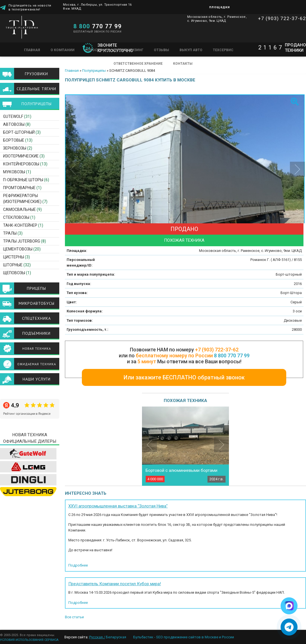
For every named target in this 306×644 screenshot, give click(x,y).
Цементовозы (18, 249)
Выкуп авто (191, 50)
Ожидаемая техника (37, 364)
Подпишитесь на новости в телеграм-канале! (30, 7)
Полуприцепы (94, 71)
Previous (149, 445)
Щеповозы (14, 273)
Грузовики (36, 74)
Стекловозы (16, 217)
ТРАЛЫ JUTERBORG (22, 241)
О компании (63, 50)
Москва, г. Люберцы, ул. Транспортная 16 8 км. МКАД (97, 7)
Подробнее (78, 565)
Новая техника (37, 349)
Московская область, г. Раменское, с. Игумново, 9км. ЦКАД (217, 19)
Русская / (97, 637)
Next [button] (297, 169)
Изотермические (21, 156)
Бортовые (14, 140)
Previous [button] (73, 169)
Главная (32, 50)
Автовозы (14, 124)
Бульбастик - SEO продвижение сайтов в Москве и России (184, 637)
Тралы (10, 233)
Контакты (183, 64)
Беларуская (116, 637)
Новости (94, 50)
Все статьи (74, 617)
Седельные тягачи (36, 89)
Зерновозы (15, 148)
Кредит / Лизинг (128, 50)
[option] (185, 175)
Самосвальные (19, 209)
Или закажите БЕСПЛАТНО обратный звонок (184, 377)
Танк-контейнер (20, 225)
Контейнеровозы (21, 164)
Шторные (13, 265)
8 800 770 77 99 (232, 356)
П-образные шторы (23, 180)
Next (221, 445)
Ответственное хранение (138, 64)
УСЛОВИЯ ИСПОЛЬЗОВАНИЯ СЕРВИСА (29, 640)
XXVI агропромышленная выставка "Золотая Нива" (118, 506)
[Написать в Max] (289, 606)
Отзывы (161, 50)
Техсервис (223, 50)
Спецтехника (36, 318)
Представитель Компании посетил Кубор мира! (115, 584)
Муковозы (14, 172)
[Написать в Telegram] (289, 627)
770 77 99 (98, 26)
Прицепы (36, 288)
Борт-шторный (19, 132)
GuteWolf (13, 116)
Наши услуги (37, 379)
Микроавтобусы (37, 303)
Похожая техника (184, 240)
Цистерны (14, 257)
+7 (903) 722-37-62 (282, 18)
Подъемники (36, 333)
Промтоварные (19, 188)
